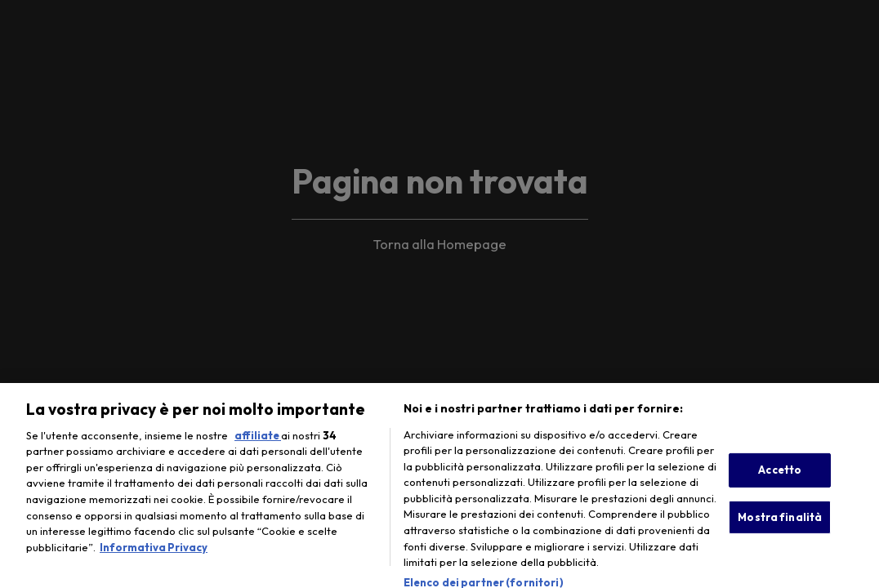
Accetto (780, 474)
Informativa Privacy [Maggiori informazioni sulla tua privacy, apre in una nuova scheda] (154, 552)
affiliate (258, 440)
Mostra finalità (780, 522)
